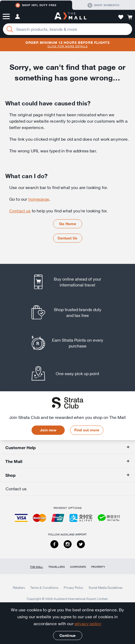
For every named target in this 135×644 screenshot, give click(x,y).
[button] (6, 16)
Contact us (20, 211)
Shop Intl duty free (36, 5)
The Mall (36, 567)
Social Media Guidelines (106, 587)
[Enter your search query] (67, 29)
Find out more (87, 430)
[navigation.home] (70, 16)
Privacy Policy (73, 587)
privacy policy (88, 624)
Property (98, 567)
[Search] (10, 29)
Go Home (68, 224)
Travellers (56, 567)
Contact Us (67, 238)
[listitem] (67, 282)
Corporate (78, 567)
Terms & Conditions (44, 587)
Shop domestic (104, 5)
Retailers (19, 587)
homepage (39, 199)
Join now (48, 430)
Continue (67, 636)
